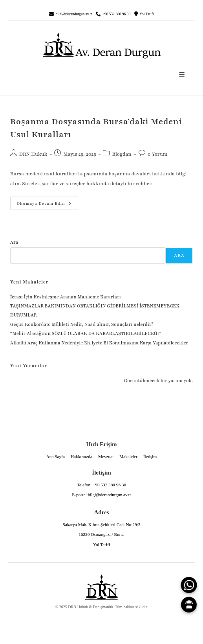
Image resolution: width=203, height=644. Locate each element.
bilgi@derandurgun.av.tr (74, 14)
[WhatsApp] (189, 585)
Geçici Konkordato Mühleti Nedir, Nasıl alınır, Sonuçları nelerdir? (82, 324)
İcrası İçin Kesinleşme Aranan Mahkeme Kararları (66, 297)
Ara (14, 242)
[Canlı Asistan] (189, 605)
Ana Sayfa (56, 456)
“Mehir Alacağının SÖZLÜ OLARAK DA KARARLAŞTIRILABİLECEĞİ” (86, 333)
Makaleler (128, 456)
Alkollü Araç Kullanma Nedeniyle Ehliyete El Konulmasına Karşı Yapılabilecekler (99, 343)
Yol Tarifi (146, 14)
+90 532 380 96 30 (116, 14)
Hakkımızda (81, 456)
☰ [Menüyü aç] (182, 75)
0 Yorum (158, 154)
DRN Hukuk (33, 154)
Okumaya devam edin (41, 201)
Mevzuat (106, 456)
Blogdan (122, 154)
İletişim (150, 456)
